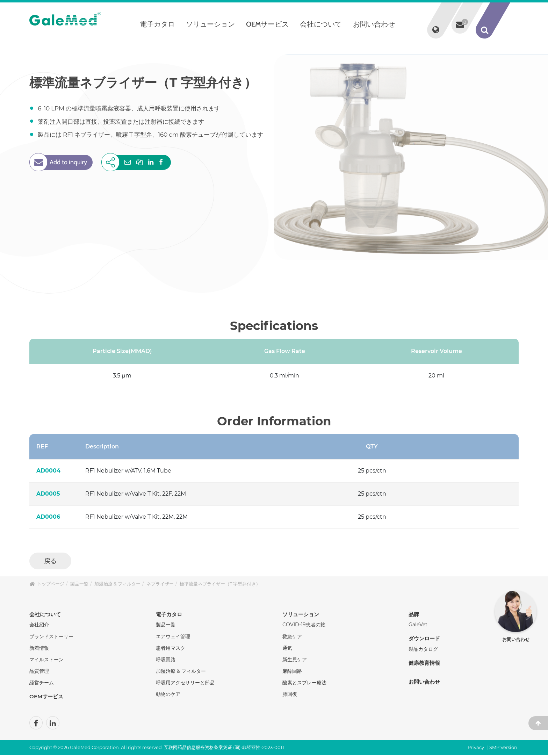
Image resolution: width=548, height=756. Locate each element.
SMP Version (503, 749)
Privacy (476, 749)
